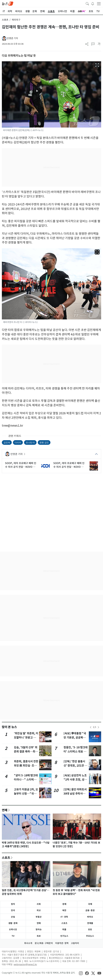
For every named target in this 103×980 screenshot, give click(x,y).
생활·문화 (13, 923)
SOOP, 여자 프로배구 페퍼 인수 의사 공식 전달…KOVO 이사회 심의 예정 (69, 465)
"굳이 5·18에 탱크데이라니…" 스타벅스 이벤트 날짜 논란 (26, 779)
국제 (90, 904)
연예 (5, 810)
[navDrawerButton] (99, 4)
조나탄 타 (30, 442)
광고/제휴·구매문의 (44, 943)
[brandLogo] (8, 3)
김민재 (7, 442)
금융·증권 (90, 910)
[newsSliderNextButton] (98, 727)
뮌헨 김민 (44, 442)
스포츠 (5, 20)
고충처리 (75, 943)
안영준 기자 (12, 38)
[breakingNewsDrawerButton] (93, 3)
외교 (39, 910)
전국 (13, 910)
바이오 (90, 917)
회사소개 (28, 943)
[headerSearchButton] (87, 3)
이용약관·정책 (62, 943)
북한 (64, 910)
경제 (64, 904)
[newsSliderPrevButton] (91, 727)
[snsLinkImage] (81, 973)
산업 (13, 917)
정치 (13, 904)
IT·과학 (64, 917)
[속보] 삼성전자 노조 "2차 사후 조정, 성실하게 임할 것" (75, 779)
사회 (39, 904)
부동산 (39, 917)
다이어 (18, 442)
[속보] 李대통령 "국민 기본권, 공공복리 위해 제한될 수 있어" (75, 737)
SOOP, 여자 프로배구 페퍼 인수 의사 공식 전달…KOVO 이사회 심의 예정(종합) (21, 465)
